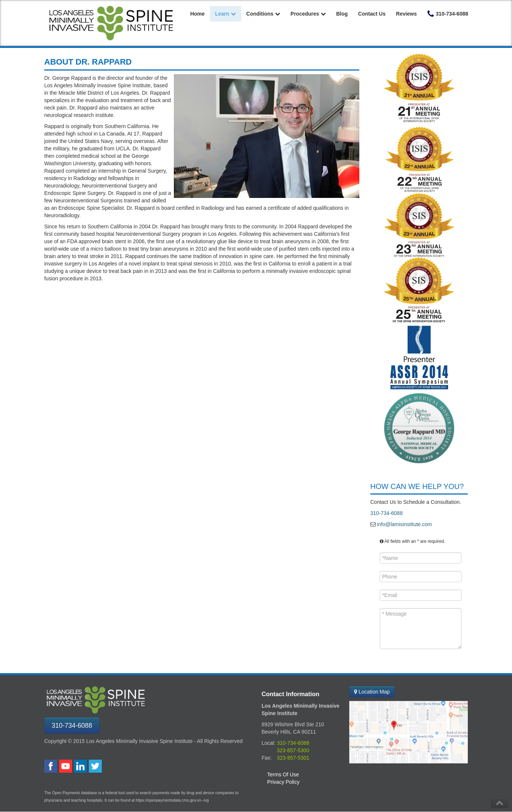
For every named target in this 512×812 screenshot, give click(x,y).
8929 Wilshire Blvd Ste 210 (293, 724)
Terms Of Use (283, 775)
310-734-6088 (387, 513)
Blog (342, 14)
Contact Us (372, 14)
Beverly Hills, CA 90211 (289, 732)
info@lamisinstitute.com (404, 524)
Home (197, 14)
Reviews (406, 14)
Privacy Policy (283, 782)
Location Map (372, 692)
